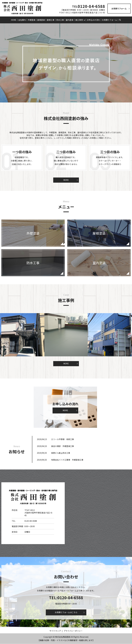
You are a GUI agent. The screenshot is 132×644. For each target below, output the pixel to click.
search (121, 20)
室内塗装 (70, 20)
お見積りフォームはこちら (66, 612)
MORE (66, 180)
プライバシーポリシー (73, 631)
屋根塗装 (41, 20)
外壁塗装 (32, 20)
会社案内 (22, 20)
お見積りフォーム (109, 20)
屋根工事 (51, 20)
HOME (14, 20)
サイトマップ (55, 631)
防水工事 (60, 20)
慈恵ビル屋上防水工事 (61, 453)
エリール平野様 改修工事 (63, 439)
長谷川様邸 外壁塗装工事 (63, 446)
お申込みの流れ (93, 20)
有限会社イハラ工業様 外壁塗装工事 (67, 460)
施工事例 (79, 20)
